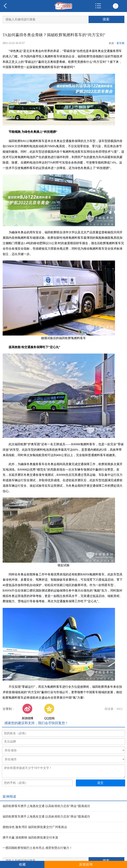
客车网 (120, 43)
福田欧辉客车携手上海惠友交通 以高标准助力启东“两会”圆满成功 (46, 806)
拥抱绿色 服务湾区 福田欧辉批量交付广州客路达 (35, 827)
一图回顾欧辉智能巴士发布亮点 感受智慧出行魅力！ (37, 848)
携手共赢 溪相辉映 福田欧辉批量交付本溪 (30, 838)
